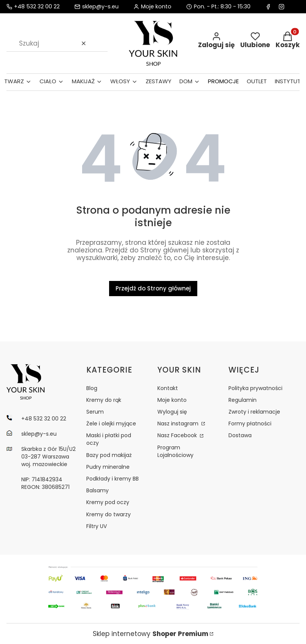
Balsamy (98, 490)
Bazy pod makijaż (109, 455)
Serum (95, 412)
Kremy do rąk (104, 400)
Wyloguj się (172, 412)
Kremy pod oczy (108, 502)
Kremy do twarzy (109, 514)
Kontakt (168, 388)
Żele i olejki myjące (111, 424)
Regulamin (243, 400)
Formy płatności (250, 424)
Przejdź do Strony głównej (153, 288)
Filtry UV (97, 526)
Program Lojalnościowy (175, 451)
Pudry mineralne (108, 467)
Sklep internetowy (151, 634)
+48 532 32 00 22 (37, 7)
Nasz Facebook (178, 435)
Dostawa (240, 435)
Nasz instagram (179, 424)
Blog (92, 388)
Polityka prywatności (255, 388)
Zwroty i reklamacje (254, 412)
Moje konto (172, 400)
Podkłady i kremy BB (113, 479)
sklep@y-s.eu (100, 7)
